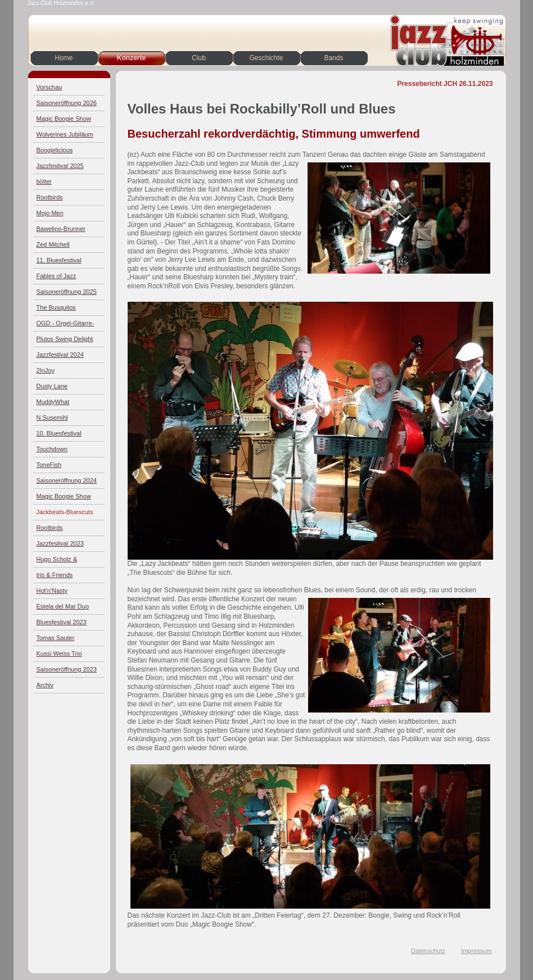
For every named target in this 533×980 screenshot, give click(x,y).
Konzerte (131, 58)
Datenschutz (428, 951)
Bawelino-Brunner (61, 229)
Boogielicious (55, 150)
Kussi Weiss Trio (59, 654)
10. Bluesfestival (59, 433)
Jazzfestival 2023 (60, 543)
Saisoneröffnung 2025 (67, 292)
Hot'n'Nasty (52, 591)
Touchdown (52, 449)
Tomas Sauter (56, 638)
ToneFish (49, 465)
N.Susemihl (52, 418)
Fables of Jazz (57, 276)
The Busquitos (56, 307)
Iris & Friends (55, 575)
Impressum (476, 951)
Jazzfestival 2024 (60, 355)
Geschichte (266, 58)
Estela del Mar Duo (63, 606)
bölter (44, 182)
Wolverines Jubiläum (65, 134)
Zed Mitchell (53, 244)
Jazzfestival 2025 (60, 166)
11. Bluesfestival (59, 260)
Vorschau (49, 87)
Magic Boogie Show (64, 119)
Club (199, 58)
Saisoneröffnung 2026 (67, 103)
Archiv (45, 685)
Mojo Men (50, 213)
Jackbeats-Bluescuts (65, 512)
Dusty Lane (52, 386)
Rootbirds (50, 197)
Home (64, 58)
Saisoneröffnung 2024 (67, 480)
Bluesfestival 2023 (62, 622)
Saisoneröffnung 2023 (67, 669)
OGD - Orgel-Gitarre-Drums (66, 326)
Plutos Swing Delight (65, 339)
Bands (333, 58)
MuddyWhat (53, 402)
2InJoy (46, 370)
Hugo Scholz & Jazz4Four (57, 562)
